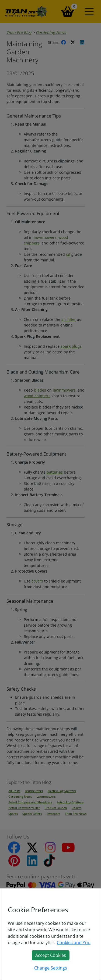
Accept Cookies (51, 955)
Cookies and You (74, 943)
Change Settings (51, 968)
